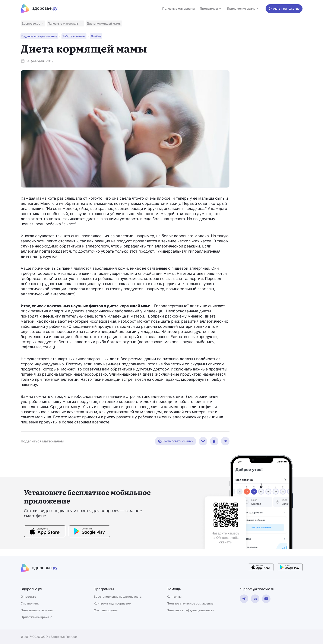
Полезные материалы (178, 8)
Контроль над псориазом (113, 603)
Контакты (174, 596)
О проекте (28, 596)
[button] (33, 23)
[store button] (45, 532)
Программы (211, 8)
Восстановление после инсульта (118, 596)
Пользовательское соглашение (190, 603)
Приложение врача (243, 8)
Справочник (30, 603)
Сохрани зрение (106, 610)
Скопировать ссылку (175, 441)
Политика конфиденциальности (190, 610)
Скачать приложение (284, 8)
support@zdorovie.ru (257, 589)
